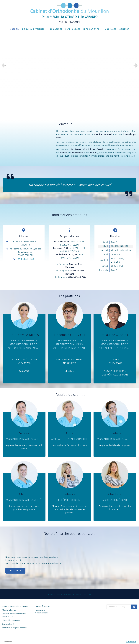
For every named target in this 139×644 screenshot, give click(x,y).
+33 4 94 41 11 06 (25, 259)
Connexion (131, 642)
